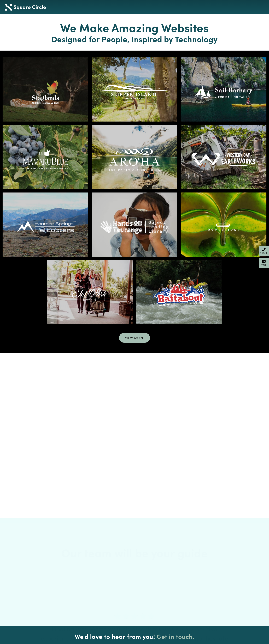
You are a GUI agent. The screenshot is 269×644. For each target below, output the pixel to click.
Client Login (259, 641)
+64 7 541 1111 (198, 575)
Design (71, 581)
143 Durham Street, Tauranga (198, 593)
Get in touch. (176, 543)
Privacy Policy (71, 592)
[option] (134, 529)
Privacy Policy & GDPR (61, 641)
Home (71, 575)
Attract (71, 586)
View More (134, 338)
